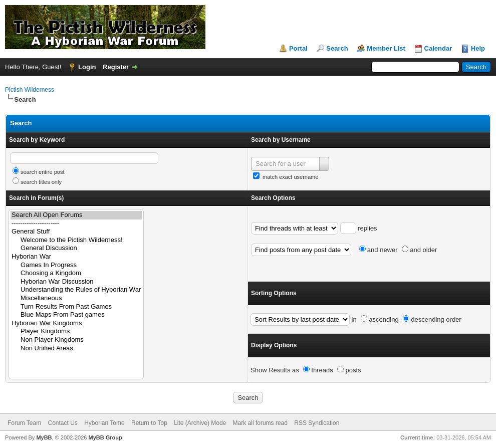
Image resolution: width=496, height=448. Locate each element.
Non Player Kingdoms (76, 340)
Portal (298, 48)
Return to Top (149, 423)
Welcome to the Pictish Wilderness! (76, 240)
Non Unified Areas (76, 349)
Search (337, 48)
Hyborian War (76, 257)
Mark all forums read (260, 423)
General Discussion (76, 248)
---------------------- (76, 224)
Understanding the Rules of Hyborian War (76, 290)
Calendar (438, 48)
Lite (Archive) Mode (200, 423)
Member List (386, 48)
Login (87, 67)
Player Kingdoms (76, 331)
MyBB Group (105, 437)
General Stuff (76, 232)
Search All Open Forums (76, 215)
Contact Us (62, 423)
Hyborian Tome (104, 423)
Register (116, 67)
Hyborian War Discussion (76, 282)
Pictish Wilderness (30, 90)
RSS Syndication (317, 423)
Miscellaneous (76, 298)
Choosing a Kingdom (76, 273)
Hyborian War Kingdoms (76, 323)
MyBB (44, 437)
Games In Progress (76, 265)
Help (478, 48)
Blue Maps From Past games (76, 315)
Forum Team (24, 423)
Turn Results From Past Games (76, 307)
